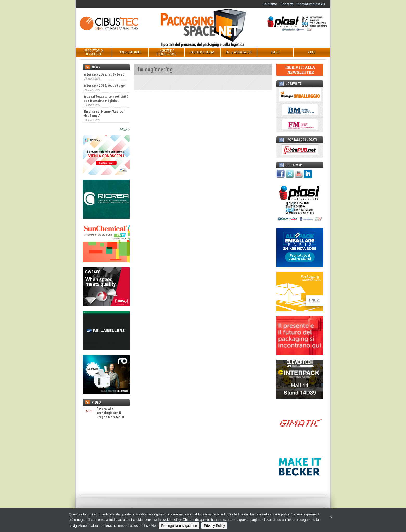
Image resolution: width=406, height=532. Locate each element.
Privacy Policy (214, 526)
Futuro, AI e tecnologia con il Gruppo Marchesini (103, 413)
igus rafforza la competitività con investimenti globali (106, 98)
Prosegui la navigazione (179, 526)
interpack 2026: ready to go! (105, 85)
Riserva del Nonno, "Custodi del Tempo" (104, 113)
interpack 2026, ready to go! (105, 74)
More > (125, 129)
